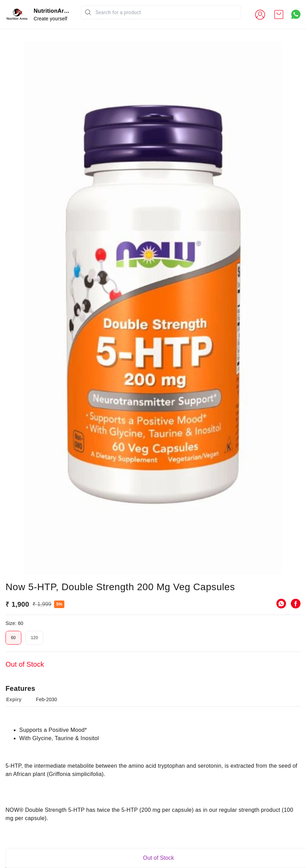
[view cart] (279, 14)
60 (13, 737)
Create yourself (51, 19)
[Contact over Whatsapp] (296, 14)
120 (35, 737)
